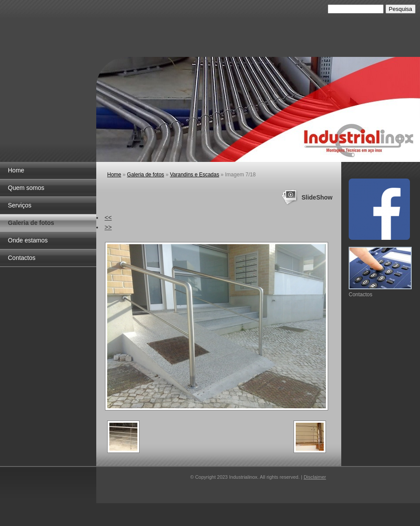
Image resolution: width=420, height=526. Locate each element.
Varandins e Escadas (194, 175)
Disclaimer (315, 477)
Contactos (22, 258)
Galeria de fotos (31, 223)
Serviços (20, 205)
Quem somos (26, 188)
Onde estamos (28, 240)
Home (16, 170)
